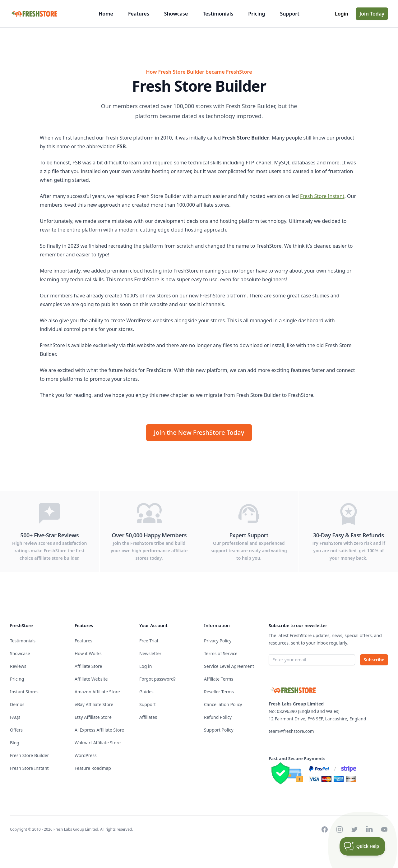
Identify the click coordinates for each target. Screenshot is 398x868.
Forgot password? (157, 679)
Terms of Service (221, 653)
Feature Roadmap (93, 768)
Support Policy (219, 730)
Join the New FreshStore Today (199, 432)
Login (342, 14)
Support (289, 14)
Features (139, 14)
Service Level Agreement (229, 666)
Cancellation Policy (223, 704)
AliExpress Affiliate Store (99, 730)
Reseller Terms (219, 692)
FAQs (15, 717)
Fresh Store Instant (322, 196)
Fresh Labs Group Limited (76, 829)
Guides (146, 692)
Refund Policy (218, 717)
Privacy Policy (218, 641)
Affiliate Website (91, 679)
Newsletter (150, 653)
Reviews (18, 666)
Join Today (372, 14)
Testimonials (218, 14)
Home (106, 14)
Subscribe (374, 660)
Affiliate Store (88, 666)
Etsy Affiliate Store (93, 717)
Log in (146, 666)
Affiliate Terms (219, 679)
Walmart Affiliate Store (98, 743)
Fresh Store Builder (29, 755)
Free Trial (149, 641)
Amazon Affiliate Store (97, 692)
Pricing (257, 14)
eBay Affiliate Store (94, 704)
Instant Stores (24, 692)
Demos (17, 704)
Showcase (176, 14)
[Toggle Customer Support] (363, 846)
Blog (15, 743)
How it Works (88, 653)
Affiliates (148, 717)
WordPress (86, 755)
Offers (16, 730)
